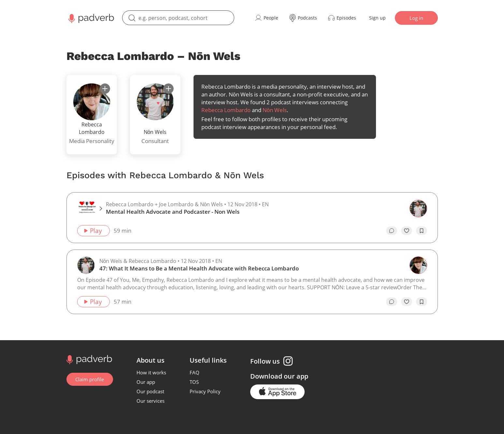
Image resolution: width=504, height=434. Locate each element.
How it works (152, 372)
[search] (178, 18)
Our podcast (151, 391)
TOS (194, 382)
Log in (416, 18)
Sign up (377, 18)
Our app (146, 382)
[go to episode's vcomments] (392, 231)
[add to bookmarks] (422, 231)
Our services (151, 401)
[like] (407, 231)
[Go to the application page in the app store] (278, 392)
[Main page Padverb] (90, 18)
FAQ (195, 372)
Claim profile (90, 379)
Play (93, 231)
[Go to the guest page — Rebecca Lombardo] (418, 265)
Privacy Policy (205, 391)
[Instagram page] (288, 361)
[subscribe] (105, 89)
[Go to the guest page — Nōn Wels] (418, 209)
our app (296, 376)
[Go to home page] (88, 359)
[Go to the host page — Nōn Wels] (86, 265)
